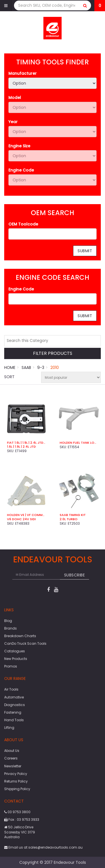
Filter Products (53, 354)
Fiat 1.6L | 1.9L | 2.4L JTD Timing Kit (26, 443)
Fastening (13, 712)
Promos (11, 666)
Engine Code (21, 170)
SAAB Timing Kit (73, 515)
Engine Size (19, 146)
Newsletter (13, 766)
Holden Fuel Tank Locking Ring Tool (79, 443)
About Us (12, 751)
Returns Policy (16, 781)
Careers (11, 758)
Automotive (14, 697)
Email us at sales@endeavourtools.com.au (43, 847)
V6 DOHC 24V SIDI (21, 519)
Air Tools (11, 689)
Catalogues (15, 651)
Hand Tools (14, 720)
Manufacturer (23, 73)
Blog (8, 621)
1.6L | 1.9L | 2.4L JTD (21, 447)
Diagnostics (15, 705)
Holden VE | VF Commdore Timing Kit (26, 515)
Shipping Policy (17, 789)
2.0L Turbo (69, 519)
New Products (16, 659)
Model (15, 98)
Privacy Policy (16, 774)
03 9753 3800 (17, 812)
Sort (9, 377)
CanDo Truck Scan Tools (25, 643)
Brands (11, 628)
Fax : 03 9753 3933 (22, 819)
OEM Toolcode (23, 224)
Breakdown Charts (20, 636)
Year (13, 122)
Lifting (9, 728)
